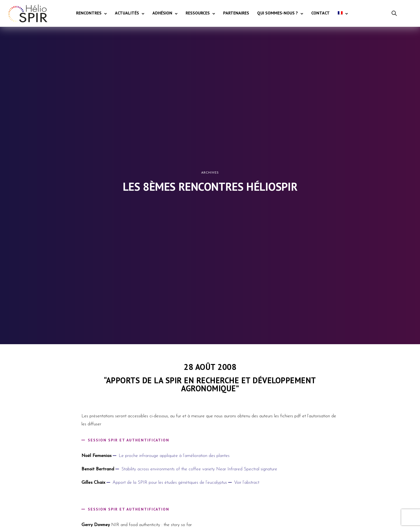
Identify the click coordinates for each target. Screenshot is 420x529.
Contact (320, 13)
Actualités (127, 13)
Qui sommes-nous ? (277, 13)
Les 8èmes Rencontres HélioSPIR (210, 187)
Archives (210, 173)
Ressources (198, 13)
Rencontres (89, 13)
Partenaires (236, 13)
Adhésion (162, 13)
